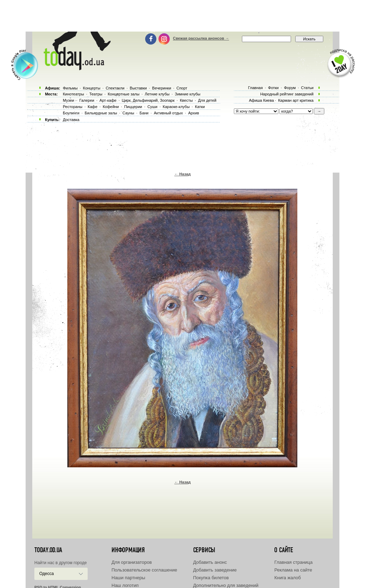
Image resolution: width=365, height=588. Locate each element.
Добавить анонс (210, 562)
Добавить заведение (215, 570)
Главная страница (293, 562)
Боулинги (71, 113)
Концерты (92, 88)
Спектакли (115, 88)
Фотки (273, 88)
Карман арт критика (296, 100)
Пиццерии (133, 107)
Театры (96, 94)
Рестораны (73, 107)
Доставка (71, 120)
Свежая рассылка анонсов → (201, 38)
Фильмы (70, 88)
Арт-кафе (108, 100)
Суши (152, 107)
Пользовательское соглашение (144, 570)
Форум (290, 88)
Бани (144, 113)
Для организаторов (132, 562)
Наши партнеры (128, 578)
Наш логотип (125, 585)
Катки (200, 107)
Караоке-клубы (176, 107)
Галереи (87, 100)
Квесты (186, 100)
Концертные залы (123, 94)
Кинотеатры (73, 94)
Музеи (68, 100)
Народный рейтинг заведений (287, 94)
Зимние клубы (188, 94)
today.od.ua (48, 550)
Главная (255, 88)
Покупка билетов (211, 578)
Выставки (138, 88)
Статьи (307, 88)
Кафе (93, 107)
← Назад (182, 174)
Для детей (207, 100)
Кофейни (111, 107)
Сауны (128, 113)
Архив (194, 113)
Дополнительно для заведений (226, 585)
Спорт (182, 88)
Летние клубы (157, 94)
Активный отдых (168, 113)
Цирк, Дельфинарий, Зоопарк (148, 100)
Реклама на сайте (293, 570)
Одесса (46, 574)
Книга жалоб (288, 578)
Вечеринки (162, 88)
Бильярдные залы (101, 113)
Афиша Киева (261, 100)
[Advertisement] (183, 16)
